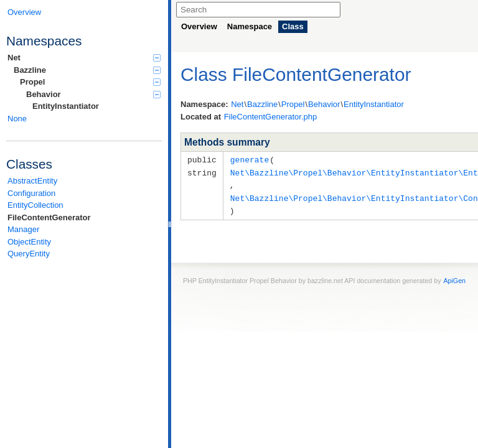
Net (84, 58)
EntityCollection (35, 205)
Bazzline (87, 70)
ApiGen (454, 278)
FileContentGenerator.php (271, 117)
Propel (90, 82)
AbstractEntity (32, 181)
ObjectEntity (29, 242)
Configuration (31, 193)
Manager (23, 229)
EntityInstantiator (66, 106)
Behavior (93, 94)
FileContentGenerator (49, 217)
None (17, 119)
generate (250, 159)
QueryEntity (29, 254)
